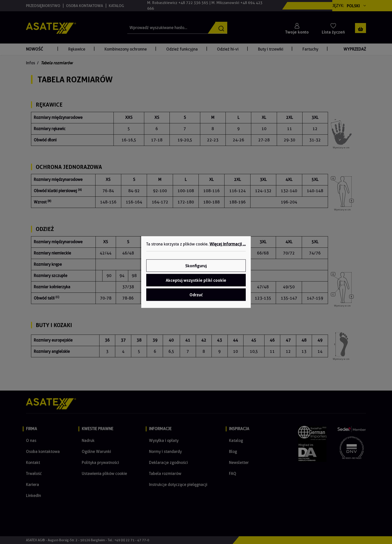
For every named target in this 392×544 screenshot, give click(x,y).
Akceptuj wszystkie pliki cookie (196, 280)
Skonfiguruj (196, 266)
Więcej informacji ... (228, 244)
